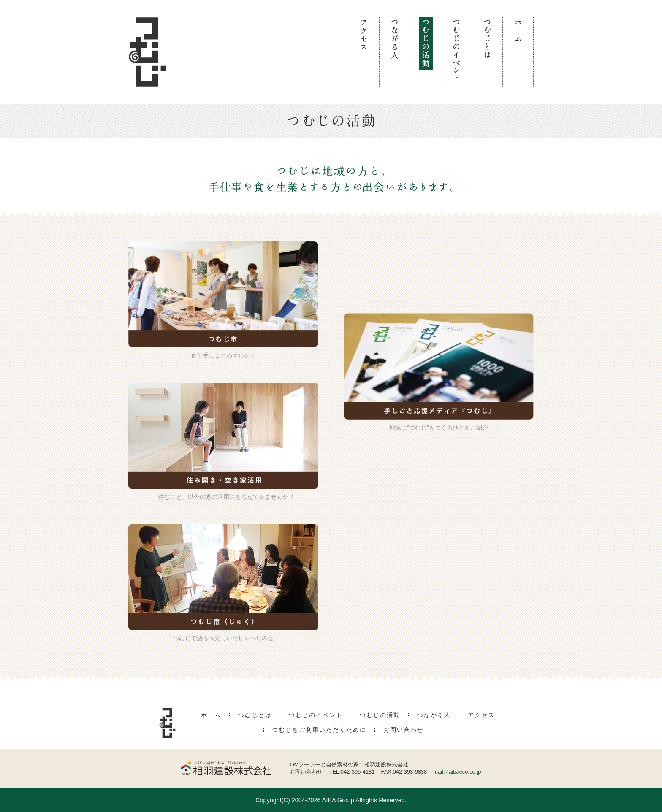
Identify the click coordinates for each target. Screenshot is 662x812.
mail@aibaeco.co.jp (457, 772)
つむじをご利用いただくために (319, 730)
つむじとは (255, 715)
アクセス (481, 715)
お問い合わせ (404, 730)
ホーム (211, 715)
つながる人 (434, 715)
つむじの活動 (380, 715)
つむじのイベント (316, 715)
